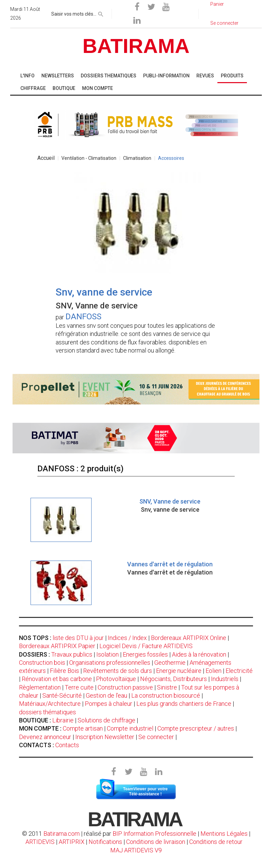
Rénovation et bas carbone (57, 679)
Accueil (46, 158)
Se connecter (156, 737)
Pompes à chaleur (109, 704)
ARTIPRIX (72, 842)
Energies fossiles (145, 654)
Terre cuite (79, 687)
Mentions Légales (224, 834)
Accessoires (171, 158)
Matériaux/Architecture (50, 704)
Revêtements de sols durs (118, 671)
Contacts (67, 745)
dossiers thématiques (47, 712)
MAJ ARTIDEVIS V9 (136, 850)
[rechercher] (101, 13)
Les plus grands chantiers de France (184, 704)
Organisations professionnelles (110, 663)
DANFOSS (83, 317)
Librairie (63, 720)
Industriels (225, 679)
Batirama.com (62, 834)
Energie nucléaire (179, 671)
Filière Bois (64, 671)
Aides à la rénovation (199, 654)
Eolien (213, 671)
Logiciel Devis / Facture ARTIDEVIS (146, 646)
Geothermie (170, 663)
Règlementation (40, 687)
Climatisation (137, 158)
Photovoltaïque (116, 679)
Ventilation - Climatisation (89, 158)
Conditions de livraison (156, 842)
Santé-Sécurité (62, 695)
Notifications (106, 842)
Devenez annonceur (45, 737)
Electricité (239, 671)
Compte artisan (83, 728)
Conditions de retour (216, 842)
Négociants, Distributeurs (173, 679)
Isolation (108, 654)
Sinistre (167, 687)
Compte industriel (130, 728)
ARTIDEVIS (40, 842)
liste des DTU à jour (78, 638)
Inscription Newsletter (105, 737)
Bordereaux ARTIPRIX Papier (57, 646)
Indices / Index (127, 638)
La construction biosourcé (166, 695)
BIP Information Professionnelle (154, 834)
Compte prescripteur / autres (196, 728)
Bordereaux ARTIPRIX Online (189, 638)
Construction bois (42, 663)
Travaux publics (72, 654)
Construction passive (125, 687)
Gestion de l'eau (106, 695)
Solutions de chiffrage (106, 720)
